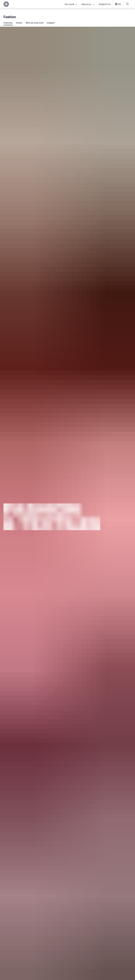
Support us (105, 4)
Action (19, 23)
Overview (8, 23)
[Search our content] (127, 4)
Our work (71, 4)
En (118, 4)
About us (88, 4)
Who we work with (35, 23)
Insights (51, 23)
